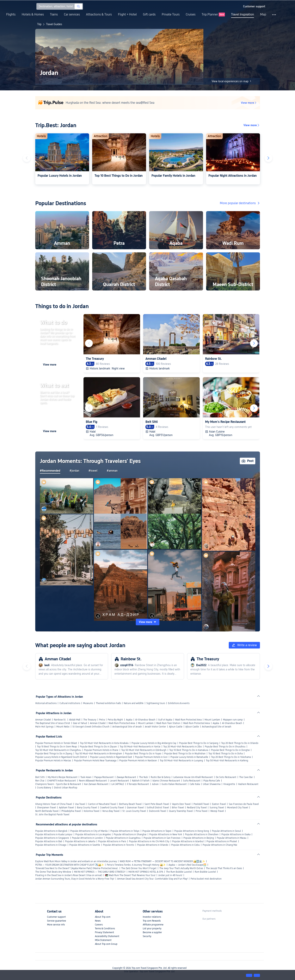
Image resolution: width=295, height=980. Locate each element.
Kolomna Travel (92, 811)
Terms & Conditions (105, 929)
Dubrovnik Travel (158, 811)
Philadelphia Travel (71, 811)
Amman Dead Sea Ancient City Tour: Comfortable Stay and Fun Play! (152, 879)
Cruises (191, 15)
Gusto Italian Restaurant (174, 784)
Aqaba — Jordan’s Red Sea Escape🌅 (187, 865)
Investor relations (152, 917)
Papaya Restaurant (104, 777)
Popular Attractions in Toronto (119, 845)
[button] (237, 6)
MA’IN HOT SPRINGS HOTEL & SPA (146, 872)
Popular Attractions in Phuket (222, 841)
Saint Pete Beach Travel (157, 804)
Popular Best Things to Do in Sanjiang (199, 743)
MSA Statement (103, 940)
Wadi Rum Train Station (168, 723)
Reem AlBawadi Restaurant (93, 781)
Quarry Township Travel (181, 811)
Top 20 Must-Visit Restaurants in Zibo (183, 747)
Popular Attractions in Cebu (185, 845)
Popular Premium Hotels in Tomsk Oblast (56, 743)
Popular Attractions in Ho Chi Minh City (149, 841)
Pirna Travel (202, 811)
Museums (88, 703)
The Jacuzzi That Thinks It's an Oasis (224, 868)
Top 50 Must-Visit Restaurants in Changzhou (58, 750)
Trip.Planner (210, 15)
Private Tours (171, 15)
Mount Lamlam (212, 720)
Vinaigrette (229, 784)
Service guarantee (57, 921)
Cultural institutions (70, 703)
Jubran (155, 784)
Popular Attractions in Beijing (199, 838)
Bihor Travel (178, 808)
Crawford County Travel (112, 808)
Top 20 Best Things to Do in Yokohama (231, 757)
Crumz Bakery (44, 788)
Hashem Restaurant (248, 784)
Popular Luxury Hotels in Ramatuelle (189, 757)
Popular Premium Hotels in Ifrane (101, 750)
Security (147, 936)
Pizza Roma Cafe (212, 781)
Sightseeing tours (156, 703)
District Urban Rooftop (66, 788)
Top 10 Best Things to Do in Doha (226, 754)
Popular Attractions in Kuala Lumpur (54, 834)
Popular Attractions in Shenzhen (202, 834)
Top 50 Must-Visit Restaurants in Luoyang (181, 761)
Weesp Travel (217, 811)
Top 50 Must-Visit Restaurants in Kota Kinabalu (104, 743)
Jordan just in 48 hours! (170, 875)
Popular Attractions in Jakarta (80, 841)
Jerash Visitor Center (155, 727)
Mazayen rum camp (233, 720)
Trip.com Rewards (152, 921)
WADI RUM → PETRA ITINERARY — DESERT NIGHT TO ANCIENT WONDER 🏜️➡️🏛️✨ (162, 861)
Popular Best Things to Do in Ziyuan (98, 747)
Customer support (56, 917)
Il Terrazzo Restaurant (138, 784)
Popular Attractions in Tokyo (125, 831)
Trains (54, 15)
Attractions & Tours (99, 15)
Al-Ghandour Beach (145, 720)
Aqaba (129, 720)
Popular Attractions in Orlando (153, 845)
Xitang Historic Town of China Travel (54, 804)
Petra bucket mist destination (206, 879)
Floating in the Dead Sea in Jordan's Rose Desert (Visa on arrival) (69, 875)
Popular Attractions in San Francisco (162, 838)
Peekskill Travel (201, 804)
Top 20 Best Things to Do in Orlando (240, 743)
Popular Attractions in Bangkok (51, 831)
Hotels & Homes (33, 15)
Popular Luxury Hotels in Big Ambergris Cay (154, 743)
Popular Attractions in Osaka (236, 834)
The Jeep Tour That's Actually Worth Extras (181, 868)
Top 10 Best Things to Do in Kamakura (189, 750)
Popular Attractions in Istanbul (188, 841)
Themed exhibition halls (108, 703)
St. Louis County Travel (134, 811)
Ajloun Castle (176, 727)
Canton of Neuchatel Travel (102, 804)
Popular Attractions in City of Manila (89, 831)
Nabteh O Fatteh (141, 781)
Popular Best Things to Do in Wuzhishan (185, 754)
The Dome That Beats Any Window (53, 872)
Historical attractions (46, 703)
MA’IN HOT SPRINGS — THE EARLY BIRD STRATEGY (100, 872)
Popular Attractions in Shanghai (130, 834)
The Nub (143, 777)
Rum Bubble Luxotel (205, 872)
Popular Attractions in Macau (232, 838)
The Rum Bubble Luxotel (179, 872)
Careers (99, 925)
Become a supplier (152, 932)
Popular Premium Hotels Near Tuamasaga (95, 761)
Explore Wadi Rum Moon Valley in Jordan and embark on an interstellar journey (76, 861)
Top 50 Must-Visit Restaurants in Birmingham (99, 754)
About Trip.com (103, 917)
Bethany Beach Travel (130, 804)
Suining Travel (217, 808)
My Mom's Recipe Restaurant (63, 777)
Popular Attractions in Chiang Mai (220, 845)
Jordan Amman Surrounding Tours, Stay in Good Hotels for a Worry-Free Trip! (75, 879)
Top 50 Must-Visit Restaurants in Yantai (140, 747)
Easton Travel (219, 804)
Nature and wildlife (134, 703)
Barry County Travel (87, 808)
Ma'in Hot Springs (44, 727)
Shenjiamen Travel (46, 808)
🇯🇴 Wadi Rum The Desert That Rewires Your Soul (130, 875)
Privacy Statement (104, 932)
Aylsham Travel (66, 808)
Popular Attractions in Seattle (85, 845)
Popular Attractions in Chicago (51, 845)
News (98, 921)
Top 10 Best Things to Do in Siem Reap (57, 747)
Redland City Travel (197, 808)
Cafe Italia (195, 784)
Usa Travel (80, 804)
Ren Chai (40, 781)
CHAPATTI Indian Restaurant (62, 781)
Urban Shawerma (212, 784)
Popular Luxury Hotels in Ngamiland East (111, 757)
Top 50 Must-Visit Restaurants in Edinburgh (144, 750)
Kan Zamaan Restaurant (96, 784)
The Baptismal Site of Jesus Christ (53, 723)
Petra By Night (115, 720)
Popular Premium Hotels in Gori (151, 757)
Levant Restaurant (119, 781)
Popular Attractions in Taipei (157, 831)
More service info (56, 925)
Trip (39, 24)
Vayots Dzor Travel (181, 804)
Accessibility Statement (107, 936)
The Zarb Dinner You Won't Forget (139, 868)
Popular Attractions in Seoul (226, 831)
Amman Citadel (43, 720)
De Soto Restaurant (226, 777)
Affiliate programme (153, 925)
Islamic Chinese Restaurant (166, 781)
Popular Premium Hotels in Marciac (53, 761)
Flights (11, 15)
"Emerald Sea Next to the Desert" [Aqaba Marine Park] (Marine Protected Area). (77, 868)
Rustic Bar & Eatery (161, 777)
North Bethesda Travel (47, 811)
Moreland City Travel (238, 808)
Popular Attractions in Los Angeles (93, 834)
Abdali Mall (75, 720)
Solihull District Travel (158, 808)
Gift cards (149, 15)
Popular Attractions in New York (166, 834)
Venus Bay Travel (111, 811)
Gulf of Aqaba (165, 720)
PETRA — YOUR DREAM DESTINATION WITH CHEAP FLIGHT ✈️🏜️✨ (70, 865)
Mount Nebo (63, 727)
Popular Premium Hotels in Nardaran (138, 761)
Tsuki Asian (86, 777)
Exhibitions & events (179, 703)
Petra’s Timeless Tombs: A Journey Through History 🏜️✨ (136, 865)
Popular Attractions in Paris (112, 841)
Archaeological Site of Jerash (127, 727)
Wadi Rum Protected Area (188, 720)
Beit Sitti (40, 777)
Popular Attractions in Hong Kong (192, 831)
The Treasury (90, 720)
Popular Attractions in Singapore (52, 838)
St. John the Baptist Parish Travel (52, 815)
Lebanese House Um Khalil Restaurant (193, 777)
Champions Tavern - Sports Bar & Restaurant (58, 784)
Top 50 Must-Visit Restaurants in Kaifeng (227, 761)
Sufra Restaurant (192, 781)
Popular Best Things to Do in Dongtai (230, 750)
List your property (152, 929)
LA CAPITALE (118, 784)
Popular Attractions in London (87, 838)
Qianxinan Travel (135, 808)
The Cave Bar (246, 777)
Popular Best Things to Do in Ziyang (54, 754)
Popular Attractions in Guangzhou (123, 838)
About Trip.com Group (106, 944)
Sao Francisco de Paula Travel (244, 804)
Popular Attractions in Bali (49, 841)
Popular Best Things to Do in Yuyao (143, 754)
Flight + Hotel (127, 15)
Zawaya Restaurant (126, 777)
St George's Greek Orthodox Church (91, 727)
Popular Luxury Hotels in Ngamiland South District (61, 757)
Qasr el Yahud (80, 723)
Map (263, 15)
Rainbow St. (60, 720)
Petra (102, 720)
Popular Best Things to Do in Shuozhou (225, 747)
